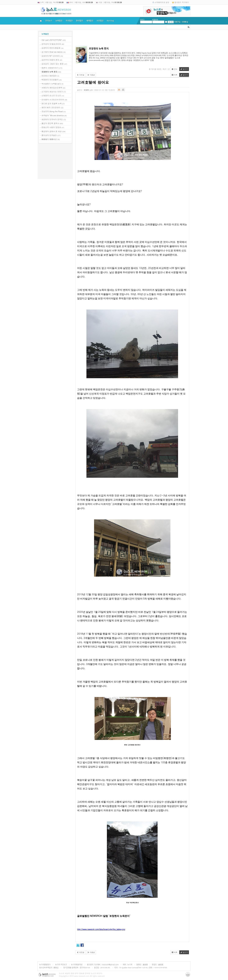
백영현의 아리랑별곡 (50, 80)
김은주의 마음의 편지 (50, 60)
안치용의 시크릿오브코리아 (53, 99)
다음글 (91, 75)
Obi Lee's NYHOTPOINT (52, 40)
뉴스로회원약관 (77, 965)
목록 (175, 75)
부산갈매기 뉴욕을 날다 (51, 84)
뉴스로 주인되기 (61, 965)
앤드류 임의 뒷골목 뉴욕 (52, 103)
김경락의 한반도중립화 (51, 48)
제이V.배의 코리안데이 (51, 107)
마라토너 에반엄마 (49, 76)
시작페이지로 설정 (162, 2)
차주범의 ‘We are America (53, 115)
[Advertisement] (55, 162)
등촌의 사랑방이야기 (50, 68)
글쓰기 (184, 69)
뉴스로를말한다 (45, 965)
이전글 (81, 75)
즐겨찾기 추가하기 (182, 2)
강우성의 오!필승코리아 (51, 44)
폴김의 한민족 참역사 (50, 123)
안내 (175, 69)
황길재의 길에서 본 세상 (52, 131)
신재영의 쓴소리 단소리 (51, 95)
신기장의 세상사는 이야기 (52, 91)
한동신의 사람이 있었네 (51, 127)
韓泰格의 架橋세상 (49, 139)
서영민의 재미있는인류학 (52, 88)
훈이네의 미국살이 (49, 135)
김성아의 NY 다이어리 (51, 56)
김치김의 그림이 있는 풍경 (53, 64)
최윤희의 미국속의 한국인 (52, 119)
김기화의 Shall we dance (52, 52)
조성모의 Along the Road (52, 111)
